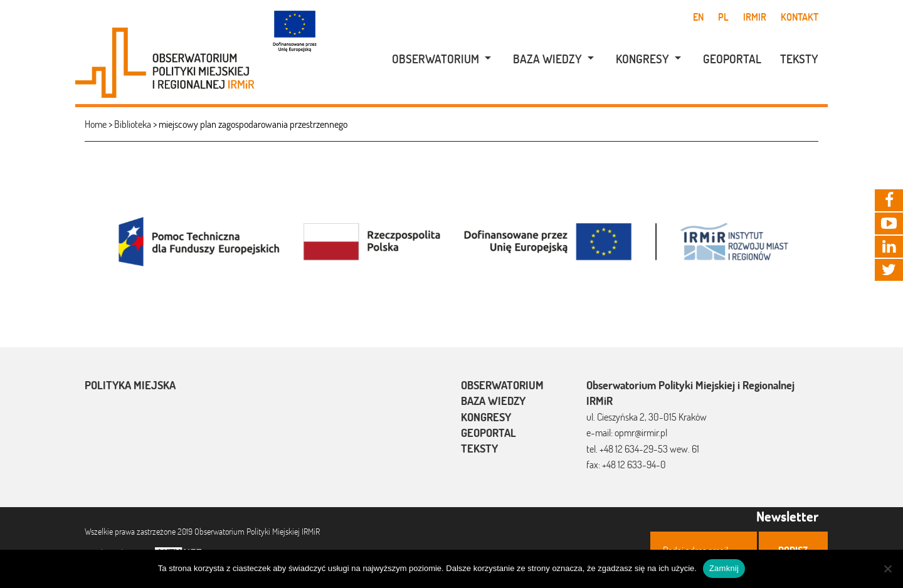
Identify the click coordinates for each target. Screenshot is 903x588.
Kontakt (800, 17)
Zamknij (724, 568)
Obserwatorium (436, 59)
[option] (451, 240)
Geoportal (732, 59)
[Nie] (887, 569)
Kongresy (642, 59)
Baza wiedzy (547, 59)
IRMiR (755, 17)
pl (723, 17)
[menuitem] (435, 59)
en (698, 17)
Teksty (799, 59)
